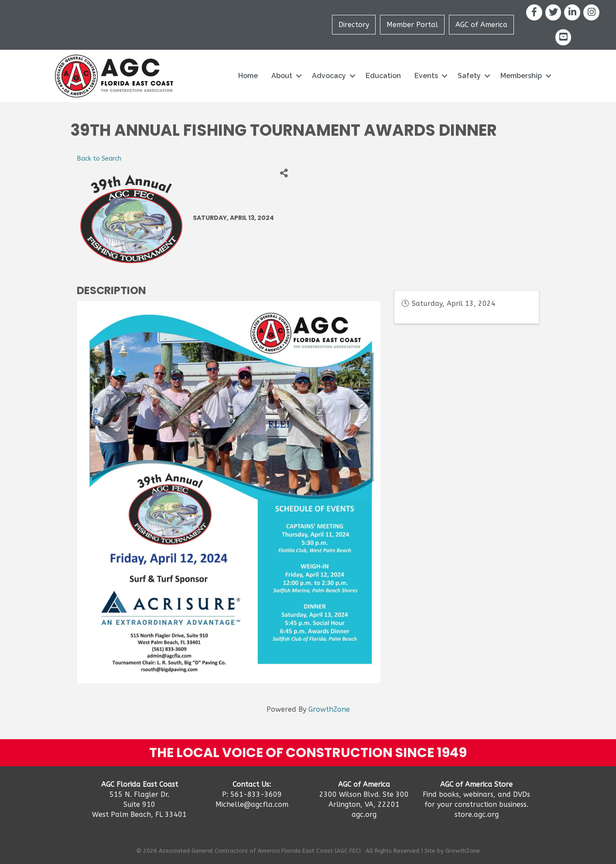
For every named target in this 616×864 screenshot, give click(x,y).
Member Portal (412, 25)
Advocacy (329, 76)
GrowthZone (329, 709)
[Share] (284, 173)
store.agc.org (477, 814)
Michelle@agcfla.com (252, 804)
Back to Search (99, 159)
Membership (521, 76)
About (282, 76)
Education (383, 76)
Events (426, 76)
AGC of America (481, 25)
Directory (354, 25)
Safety (469, 76)
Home (248, 76)
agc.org (364, 814)
